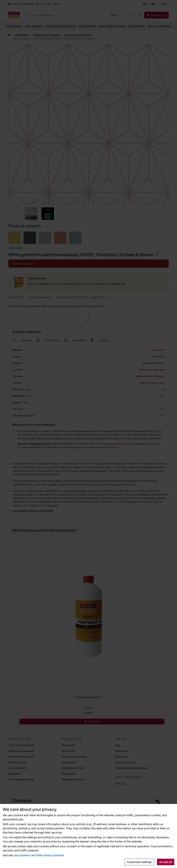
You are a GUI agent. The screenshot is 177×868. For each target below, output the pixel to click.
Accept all (166, 862)
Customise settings (139, 862)
